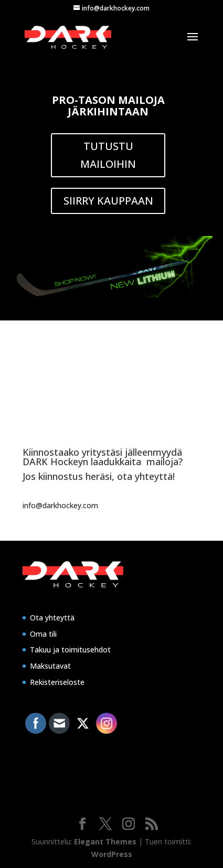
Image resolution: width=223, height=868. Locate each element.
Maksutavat (50, 666)
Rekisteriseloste (57, 682)
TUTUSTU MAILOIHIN (108, 155)
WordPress (112, 854)
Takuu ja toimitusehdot (70, 650)
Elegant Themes (105, 842)
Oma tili (43, 634)
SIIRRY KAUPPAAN (108, 201)
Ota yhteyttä (52, 618)
